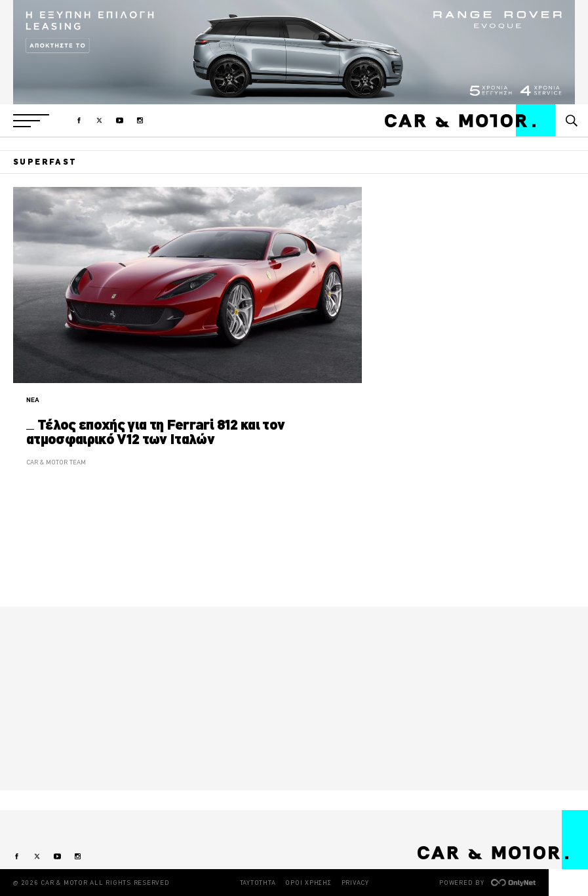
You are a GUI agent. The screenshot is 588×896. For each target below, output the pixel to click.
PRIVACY (355, 883)
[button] (31, 121)
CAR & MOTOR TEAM (56, 462)
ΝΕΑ (33, 400)
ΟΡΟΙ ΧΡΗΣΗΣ (308, 883)
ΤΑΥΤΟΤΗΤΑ (258, 883)
